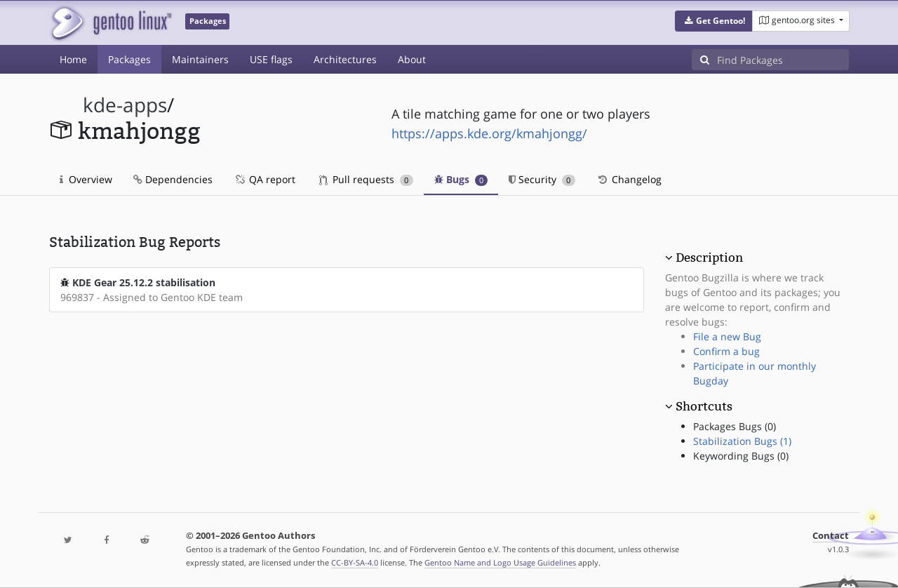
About (412, 59)
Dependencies (173, 179)
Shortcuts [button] (704, 406)
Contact (831, 536)
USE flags (271, 59)
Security (542, 179)
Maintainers (200, 59)
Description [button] (709, 258)
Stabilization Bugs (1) (742, 441)
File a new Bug (727, 336)
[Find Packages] (783, 60)
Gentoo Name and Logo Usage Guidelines (500, 562)
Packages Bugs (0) (735, 426)
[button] (714, 21)
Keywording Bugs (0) (741, 456)
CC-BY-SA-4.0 (355, 562)
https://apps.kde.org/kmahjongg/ (489, 133)
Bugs (461, 179)
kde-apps (125, 105)
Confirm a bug (726, 351)
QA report (264, 179)
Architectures (345, 59)
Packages (129, 59)
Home (73, 59)
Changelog (629, 179)
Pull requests (366, 179)
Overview (86, 179)
